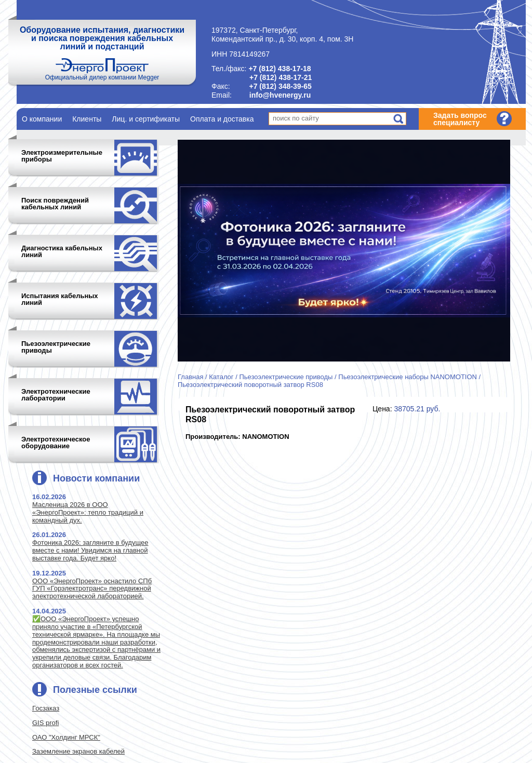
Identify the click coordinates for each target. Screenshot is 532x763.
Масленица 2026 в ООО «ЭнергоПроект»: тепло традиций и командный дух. (88, 512)
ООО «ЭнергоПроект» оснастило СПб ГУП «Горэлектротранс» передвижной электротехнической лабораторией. (92, 589)
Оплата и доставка (222, 119)
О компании (42, 119)
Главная (190, 377)
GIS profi (45, 723)
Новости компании (96, 478)
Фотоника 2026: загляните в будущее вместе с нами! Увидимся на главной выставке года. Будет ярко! (90, 550)
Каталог (221, 377)
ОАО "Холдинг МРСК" (66, 737)
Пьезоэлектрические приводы (286, 377)
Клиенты (87, 119)
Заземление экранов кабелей (78, 751)
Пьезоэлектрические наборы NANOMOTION (408, 377)
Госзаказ (46, 708)
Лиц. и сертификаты (146, 119)
